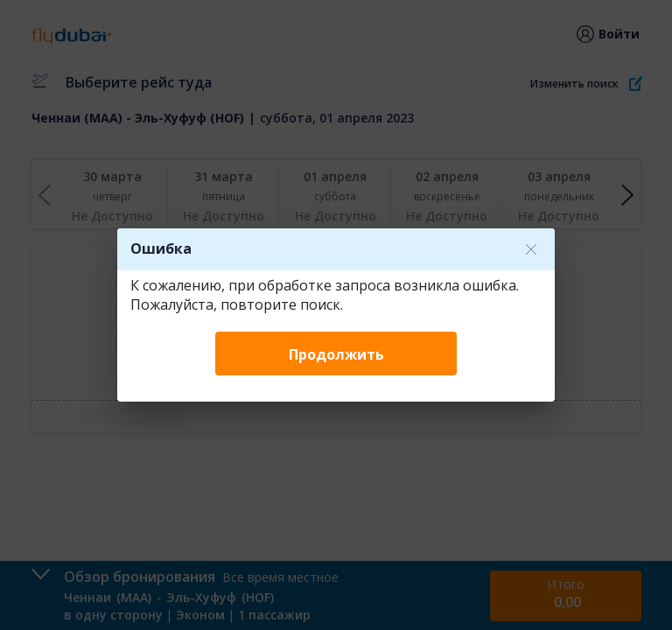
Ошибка (161, 248)
